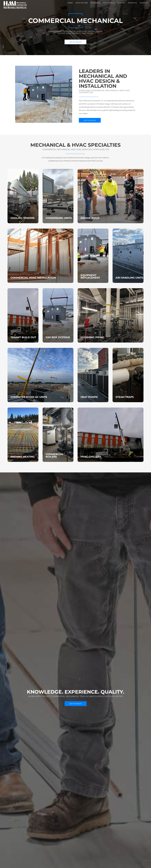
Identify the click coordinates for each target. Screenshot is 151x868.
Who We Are (82, 3)
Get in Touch (75, 42)
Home (70, 3)
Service (121, 3)
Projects (132, 3)
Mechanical (109, 3)
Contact (144, 3)
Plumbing (95, 3)
